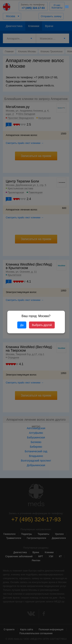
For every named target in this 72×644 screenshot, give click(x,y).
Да (22, 325)
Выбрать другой (42, 325)
